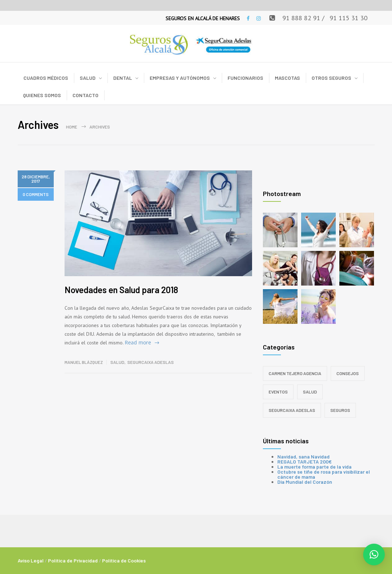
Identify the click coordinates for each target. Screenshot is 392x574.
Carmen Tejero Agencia (295, 373)
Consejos (348, 373)
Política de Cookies (124, 560)
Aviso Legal (31, 560)
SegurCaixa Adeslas (151, 362)
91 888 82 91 (301, 18)
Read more (138, 342)
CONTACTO (85, 95)
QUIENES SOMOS (42, 95)
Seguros (340, 410)
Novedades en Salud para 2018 (121, 290)
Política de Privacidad (73, 560)
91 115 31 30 (349, 18)
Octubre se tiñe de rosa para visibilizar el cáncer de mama (324, 474)
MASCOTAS (287, 78)
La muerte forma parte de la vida (314, 467)
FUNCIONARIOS (245, 78)
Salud (117, 362)
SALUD (88, 78)
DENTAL (123, 78)
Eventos (278, 392)
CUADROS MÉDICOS (46, 78)
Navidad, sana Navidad (303, 456)
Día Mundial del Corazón (305, 482)
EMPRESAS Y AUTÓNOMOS (180, 78)
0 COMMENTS (36, 194)
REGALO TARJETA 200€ (305, 462)
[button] (374, 555)
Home (72, 127)
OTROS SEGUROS (331, 78)
